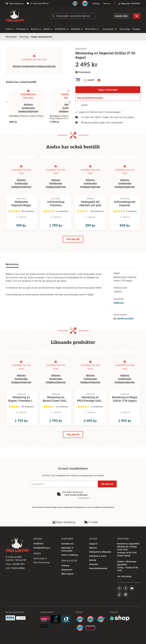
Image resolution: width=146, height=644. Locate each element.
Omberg (65, 565)
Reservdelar (92, 29)
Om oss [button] (107, 3)
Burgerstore (67, 570)
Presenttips (125, 29)
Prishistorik (83, 72)
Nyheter (93, 548)
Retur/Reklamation (98, 568)
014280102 (136, 3)
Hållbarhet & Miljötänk (100, 552)
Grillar (10, 29)
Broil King (24, 37)
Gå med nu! (108, 484)
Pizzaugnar (22, 29)
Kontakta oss (68, 544)
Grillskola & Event (98, 556)
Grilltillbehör (62, 29)
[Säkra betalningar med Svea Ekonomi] (10, 618)
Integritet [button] (94, 564)
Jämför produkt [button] (124, 325)
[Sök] (73, 16)
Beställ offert (121, 16)
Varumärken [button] (109, 29)
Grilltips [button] (96, 3)
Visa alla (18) (73, 245)
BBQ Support (67, 574)
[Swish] (21, 618)
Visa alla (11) (73, 445)
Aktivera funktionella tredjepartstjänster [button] (34, 66)
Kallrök (93, 560)
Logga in (93, 544)
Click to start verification (76, 495)
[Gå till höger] (70, 102)
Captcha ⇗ (84, 498)
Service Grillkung (70, 555)
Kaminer (36, 29)
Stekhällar (77, 29)
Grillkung (119, 309)
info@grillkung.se (42, 548)
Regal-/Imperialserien (42, 37)
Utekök (48, 29)
